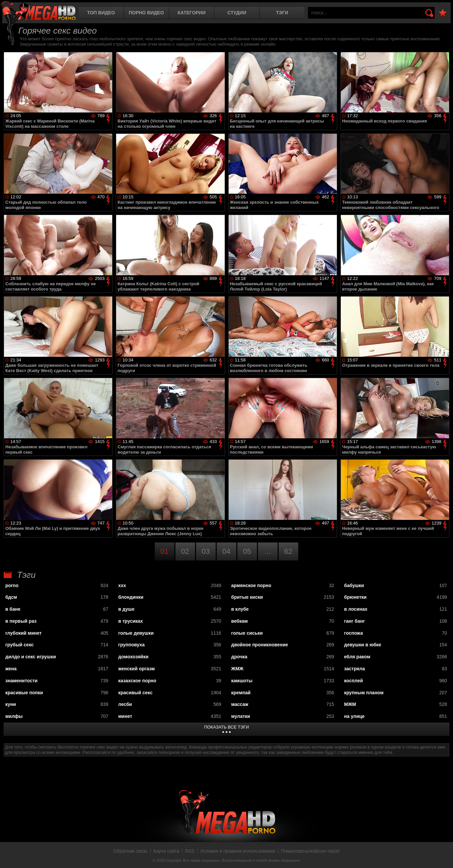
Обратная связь (131, 851)
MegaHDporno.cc (38, 11)
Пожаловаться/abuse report (310, 851)
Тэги (282, 13)
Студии (237, 13)
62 (288, 551)
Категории (192, 13)
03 (206, 551)
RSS (190, 851)
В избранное (443, 13)
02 (185, 551)
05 (247, 551)
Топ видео (101, 13)
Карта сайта (166, 851)
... (268, 551)
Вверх (443, 856)
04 (226, 551)
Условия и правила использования (238, 851)
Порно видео (146, 13)
